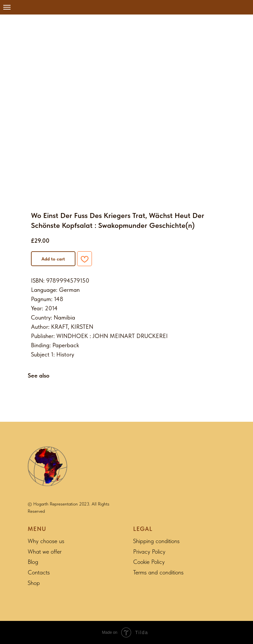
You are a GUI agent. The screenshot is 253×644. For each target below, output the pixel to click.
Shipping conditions (156, 541)
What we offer (45, 552)
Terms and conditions (158, 572)
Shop (34, 583)
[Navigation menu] (7, 7)
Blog (33, 562)
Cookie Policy (149, 562)
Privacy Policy (149, 552)
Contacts (39, 572)
